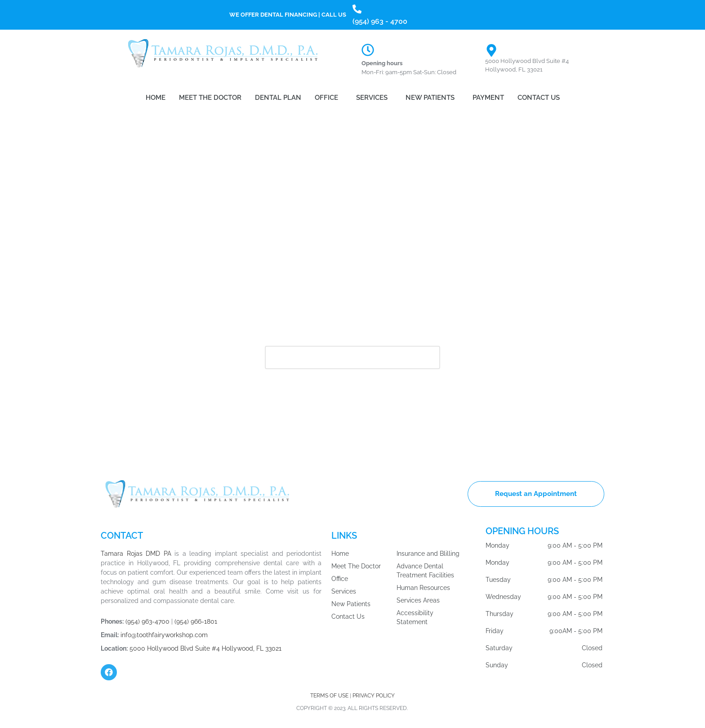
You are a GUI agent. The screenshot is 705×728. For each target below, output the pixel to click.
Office (326, 98)
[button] (329, 98)
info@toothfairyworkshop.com (164, 635)
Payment (488, 98)
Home (156, 98)
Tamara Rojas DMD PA (136, 554)
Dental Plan (278, 98)
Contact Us (539, 98)
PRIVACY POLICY (374, 696)
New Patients (430, 98)
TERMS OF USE (330, 696)
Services (372, 98)
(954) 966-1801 (196, 621)
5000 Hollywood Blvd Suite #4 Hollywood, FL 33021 (205, 648)
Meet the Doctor (210, 98)
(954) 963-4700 (147, 621)
